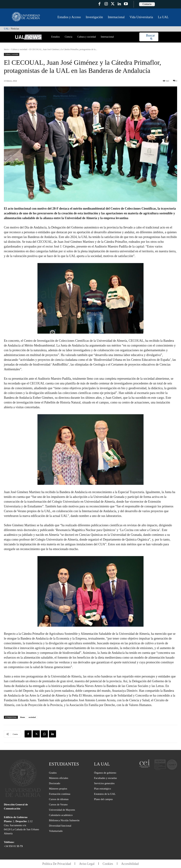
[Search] (150, 37)
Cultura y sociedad (19, 49)
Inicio (6, 49)
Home (22, 717)
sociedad (32, 717)
